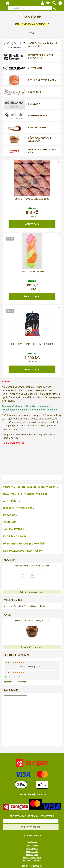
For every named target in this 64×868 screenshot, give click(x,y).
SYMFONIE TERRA (37, 116)
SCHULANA (34, 104)
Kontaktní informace (32, 861)
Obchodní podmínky (32, 858)
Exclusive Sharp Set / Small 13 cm (32, 344)
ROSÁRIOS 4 (35, 92)
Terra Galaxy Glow (32, 271)
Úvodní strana (32, 846)
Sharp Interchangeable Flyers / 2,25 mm (32, 566)
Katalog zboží (32, 849)
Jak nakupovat (32, 855)
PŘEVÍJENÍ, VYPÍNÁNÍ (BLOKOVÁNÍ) (39, 139)
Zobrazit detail (32, 224)
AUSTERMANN (36, 68)
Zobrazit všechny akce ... (32, 647)
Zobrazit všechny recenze (15, 682)
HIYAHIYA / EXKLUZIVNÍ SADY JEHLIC (40, 57)
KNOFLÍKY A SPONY (38, 127)
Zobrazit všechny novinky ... (32, 592)
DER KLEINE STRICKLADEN (42, 80)
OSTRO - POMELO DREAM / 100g (32, 199)
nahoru (60, 864)
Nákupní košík (32, 852)
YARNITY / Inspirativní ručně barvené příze (43, 45)
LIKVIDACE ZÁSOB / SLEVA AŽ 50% (42, 151)
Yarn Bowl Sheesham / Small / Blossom (32, 621)
